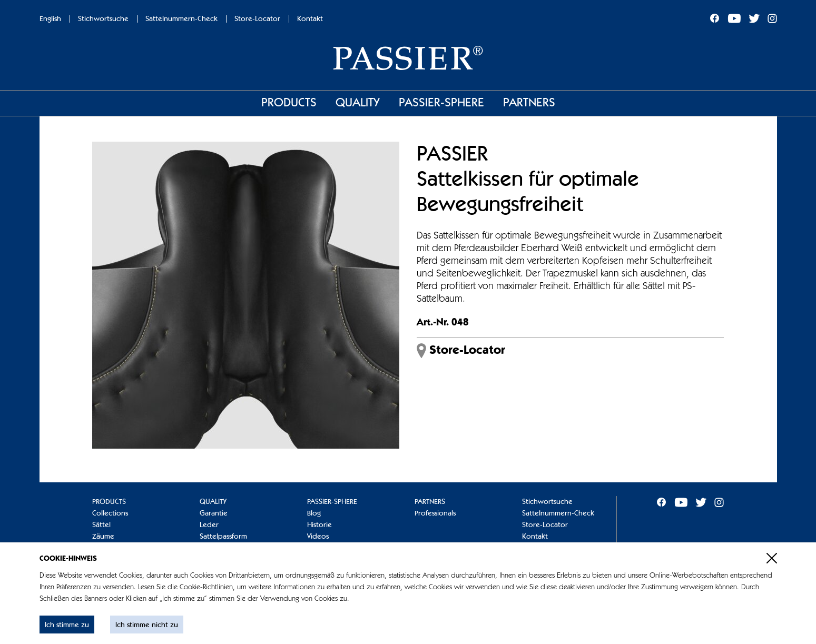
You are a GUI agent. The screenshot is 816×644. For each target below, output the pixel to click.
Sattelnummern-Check (181, 19)
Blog (314, 513)
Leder (209, 525)
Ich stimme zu (67, 625)
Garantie (214, 513)
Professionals (435, 513)
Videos (318, 537)
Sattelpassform (223, 537)
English (50, 19)
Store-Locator (257, 19)
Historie (319, 525)
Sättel (101, 525)
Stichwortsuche (103, 19)
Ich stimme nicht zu (147, 625)
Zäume (103, 537)
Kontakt (310, 19)
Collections (110, 513)
